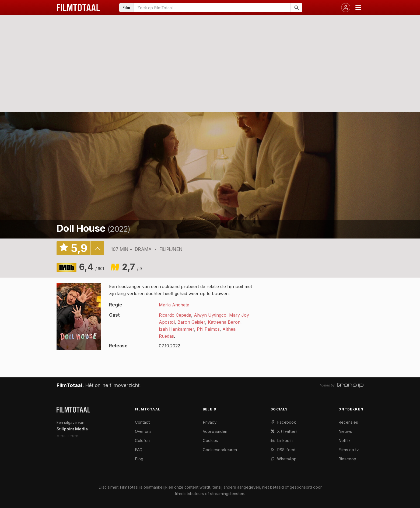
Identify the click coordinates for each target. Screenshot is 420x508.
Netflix (344, 440)
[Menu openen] (358, 8)
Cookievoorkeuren (220, 450)
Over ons (143, 431)
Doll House (81, 228)
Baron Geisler (191, 322)
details (97, 248)
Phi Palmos (208, 329)
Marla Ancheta (174, 305)
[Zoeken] (296, 8)
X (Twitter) (284, 431)
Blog (139, 459)
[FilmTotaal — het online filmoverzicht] (73, 410)
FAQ (139, 450)
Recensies (348, 422)
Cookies (210, 440)
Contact (142, 422)
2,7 (132, 267)
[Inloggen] (346, 8)
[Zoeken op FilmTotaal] (212, 8)
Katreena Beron (224, 322)
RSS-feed (283, 450)
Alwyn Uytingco (210, 315)
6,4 (92, 267)
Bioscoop (347, 459)
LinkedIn (282, 440)
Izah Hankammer (176, 329)
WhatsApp (283, 459)
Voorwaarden (215, 431)
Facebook (283, 422)
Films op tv (349, 450)
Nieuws (345, 431)
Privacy (210, 422)
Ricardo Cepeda (175, 315)
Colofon (142, 440)
